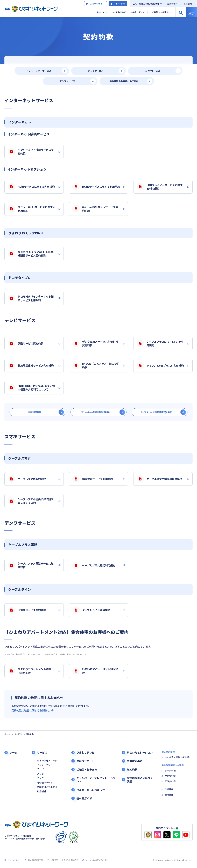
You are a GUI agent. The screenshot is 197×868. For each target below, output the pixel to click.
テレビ (40, 769)
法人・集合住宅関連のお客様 (146, 4)
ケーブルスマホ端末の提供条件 (159, 479)
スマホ (40, 774)
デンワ (40, 778)
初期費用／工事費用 (47, 787)
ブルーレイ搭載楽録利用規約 (96, 412)
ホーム (7, 734)
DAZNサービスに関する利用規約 (96, 187)
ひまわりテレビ (119, 12)
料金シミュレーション (140, 752)
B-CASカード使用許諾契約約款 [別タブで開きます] (157, 412)
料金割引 (41, 792)
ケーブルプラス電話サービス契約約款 (31, 565)
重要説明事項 (135, 761)
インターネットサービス (39, 71)
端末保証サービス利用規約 (93, 479)
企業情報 (171, 4)
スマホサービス (152, 71)
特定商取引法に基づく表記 (140, 779)
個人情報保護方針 (36, 860)
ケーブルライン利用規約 (91, 610)
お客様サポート (137, 12)
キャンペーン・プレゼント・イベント (96, 779)
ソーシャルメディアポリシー (98, 860)
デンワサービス (67, 81)
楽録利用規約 (35, 412)
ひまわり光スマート (47, 761)
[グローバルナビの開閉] (192, 12)
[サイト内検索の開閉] (181, 12)
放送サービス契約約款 (26, 343)
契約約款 (132, 769)
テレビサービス (96, 71)
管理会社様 (170, 781)
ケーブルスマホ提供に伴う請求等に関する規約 (31, 501)
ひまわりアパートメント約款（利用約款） (29, 671)
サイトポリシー (14, 860)
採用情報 (188, 4)
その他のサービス (46, 783)
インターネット (45, 765)
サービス (100, 12)
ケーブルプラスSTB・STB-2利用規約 (160, 343)
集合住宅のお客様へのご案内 (124, 81)
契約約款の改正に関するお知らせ (31, 710)
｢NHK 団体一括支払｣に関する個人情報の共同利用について (31, 388)
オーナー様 (170, 771)
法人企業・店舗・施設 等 (177, 757)
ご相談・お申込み (160, 12)
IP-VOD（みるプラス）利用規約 (160, 366)
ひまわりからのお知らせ (91, 790)
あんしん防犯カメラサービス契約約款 (95, 209)
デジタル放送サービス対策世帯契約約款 (95, 343)
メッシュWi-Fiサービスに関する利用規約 (31, 209)
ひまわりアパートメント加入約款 (95, 671)
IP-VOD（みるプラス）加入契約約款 (96, 365)
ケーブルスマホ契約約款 (27, 479)
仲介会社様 (170, 776)
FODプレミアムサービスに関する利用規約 (160, 187)
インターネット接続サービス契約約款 (31, 151)
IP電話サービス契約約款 (27, 610)
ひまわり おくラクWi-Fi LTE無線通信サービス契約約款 (31, 254)
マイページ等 (118, 4)
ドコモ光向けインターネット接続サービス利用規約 (31, 298)
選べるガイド (84, 798)
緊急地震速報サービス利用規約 (31, 366)
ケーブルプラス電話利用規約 (94, 565)
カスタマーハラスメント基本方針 (64, 860)
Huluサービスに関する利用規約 (31, 187)
